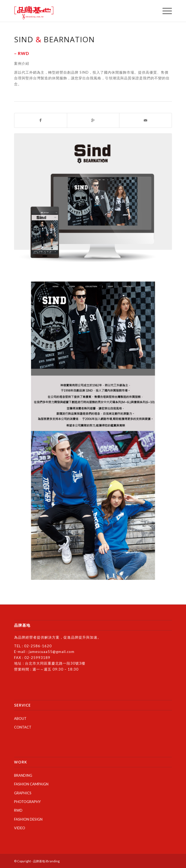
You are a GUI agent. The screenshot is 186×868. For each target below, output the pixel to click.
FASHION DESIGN (28, 819)
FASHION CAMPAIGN (31, 784)
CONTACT (23, 727)
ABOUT (20, 719)
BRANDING (23, 775)
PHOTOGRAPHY (27, 802)
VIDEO (20, 828)
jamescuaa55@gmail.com (52, 652)
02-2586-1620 (38, 646)
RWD (18, 810)
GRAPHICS (23, 793)
